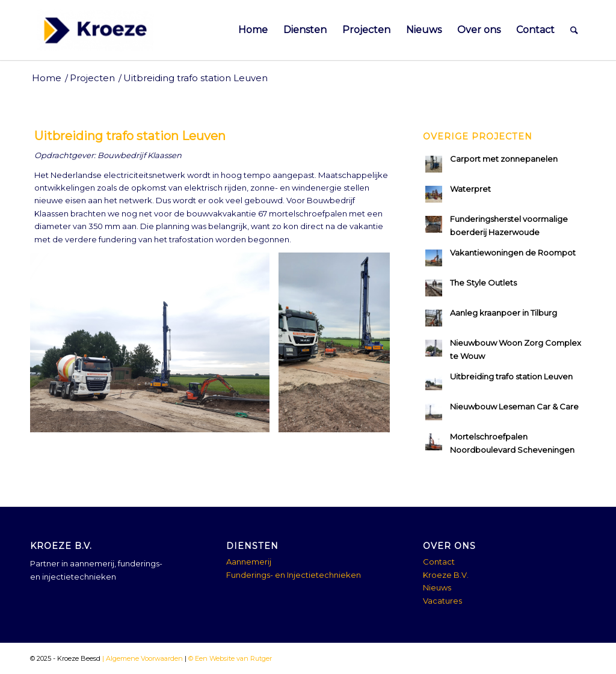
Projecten (92, 78)
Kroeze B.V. (446, 575)
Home (47, 78)
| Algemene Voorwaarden (142, 658)
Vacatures (442, 601)
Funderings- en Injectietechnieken (294, 575)
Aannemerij (249, 562)
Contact (439, 562)
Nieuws (437, 587)
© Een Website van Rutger (229, 658)
